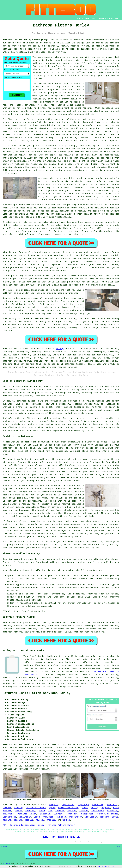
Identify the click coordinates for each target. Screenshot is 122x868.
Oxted (42, 811)
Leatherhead (9, 817)
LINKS (86, 18)
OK (113, 866)
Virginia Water (27, 814)
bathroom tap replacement (87, 668)
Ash (50, 811)
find (11, 623)
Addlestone (98, 811)
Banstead (45, 814)
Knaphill (51, 820)
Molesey (40, 820)
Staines (84, 811)
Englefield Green (68, 808)
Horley (60, 349)
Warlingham (25, 817)
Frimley (19, 808)
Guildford (98, 805)
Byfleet (72, 811)
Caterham (72, 814)
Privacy (118, 846)
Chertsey (30, 811)
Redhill (29, 820)
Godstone (104, 817)
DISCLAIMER (114, 18)
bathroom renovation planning (20, 678)
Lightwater (68, 805)
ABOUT (94, 18)
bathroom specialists (33, 805)
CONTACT (103, 18)
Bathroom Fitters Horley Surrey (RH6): (25, 40)
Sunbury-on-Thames (108, 814)
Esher (85, 808)
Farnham (7, 808)
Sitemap (4, 846)
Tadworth (61, 817)
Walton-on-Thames (36, 808)
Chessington (75, 817)
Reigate (54, 805)
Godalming (113, 805)
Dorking (7, 820)
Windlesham (91, 817)
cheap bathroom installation (75, 662)
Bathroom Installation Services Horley (37, 693)
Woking (66, 820)
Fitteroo (6, 863)
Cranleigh (48, 817)
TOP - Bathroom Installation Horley (23, 825)
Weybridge (83, 805)
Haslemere (8, 814)
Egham (52, 808)
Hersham (18, 820)
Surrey (14, 805)
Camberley (113, 811)
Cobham (18, 811)
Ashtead (60, 811)
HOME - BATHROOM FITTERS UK (61, 837)
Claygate (59, 814)
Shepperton (87, 814)
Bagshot (106, 808)
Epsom (37, 817)
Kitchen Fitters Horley (61, 825)
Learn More (103, 866)
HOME (79, 18)
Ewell (115, 817)
